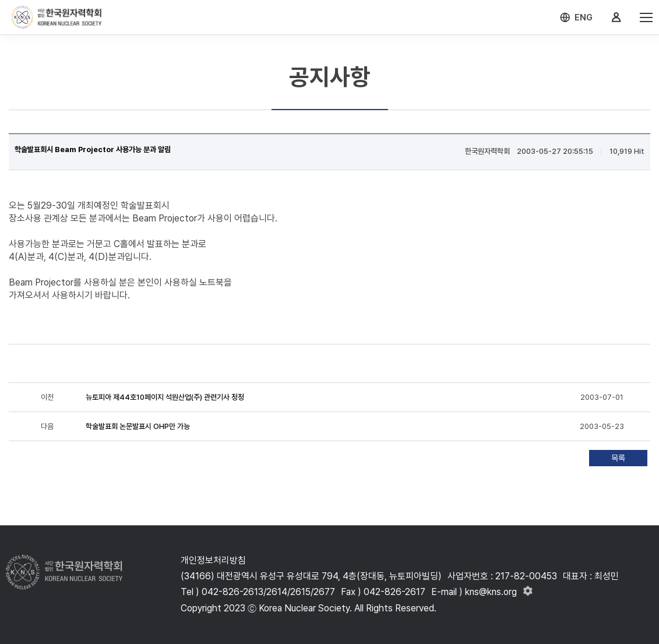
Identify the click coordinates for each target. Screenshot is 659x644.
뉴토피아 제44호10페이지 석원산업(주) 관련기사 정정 (165, 397)
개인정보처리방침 (213, 560)
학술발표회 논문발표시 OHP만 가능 (138, 426)
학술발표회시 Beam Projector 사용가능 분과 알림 (93, 149)
